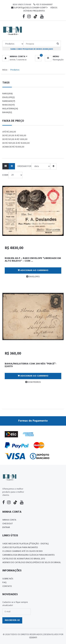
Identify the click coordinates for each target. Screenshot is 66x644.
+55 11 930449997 (43, 5)
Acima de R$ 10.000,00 (13, 147)
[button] (15, 57)
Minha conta (9, 520)
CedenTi (33, 638)
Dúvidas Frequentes (34, 11)
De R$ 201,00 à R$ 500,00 (14, 136)
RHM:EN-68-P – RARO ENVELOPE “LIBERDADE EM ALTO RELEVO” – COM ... (33, 260)
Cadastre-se (22, 60)
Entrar (13, 60)
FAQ (4, 583)
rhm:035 (9, 105)
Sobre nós (8, 579)
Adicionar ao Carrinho (33, 270)
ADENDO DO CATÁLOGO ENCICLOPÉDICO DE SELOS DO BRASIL (32, 563)
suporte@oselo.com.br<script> (30, 8)
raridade (9, 101)
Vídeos (54, 8)
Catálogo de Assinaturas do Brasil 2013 (24, 559)
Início (5, 70)
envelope (9, 97)
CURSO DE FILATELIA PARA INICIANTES (20, 547)
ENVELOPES (33, 277)
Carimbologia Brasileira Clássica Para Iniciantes (29, 555)
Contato (7, 586)
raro (7, 94)
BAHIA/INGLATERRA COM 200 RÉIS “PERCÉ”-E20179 (31, 365)
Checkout (8, 524)
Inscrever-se (12, 620)
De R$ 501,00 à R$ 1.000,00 (15, 139)
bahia (7, 112)
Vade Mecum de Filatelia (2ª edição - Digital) (26, 544)
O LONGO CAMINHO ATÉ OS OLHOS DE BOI (22, 551)
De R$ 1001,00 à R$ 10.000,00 (16, 143)
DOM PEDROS (33, 382)
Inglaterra (10, 109)
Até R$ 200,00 (9, 132)
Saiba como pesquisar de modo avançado (32, 49)
